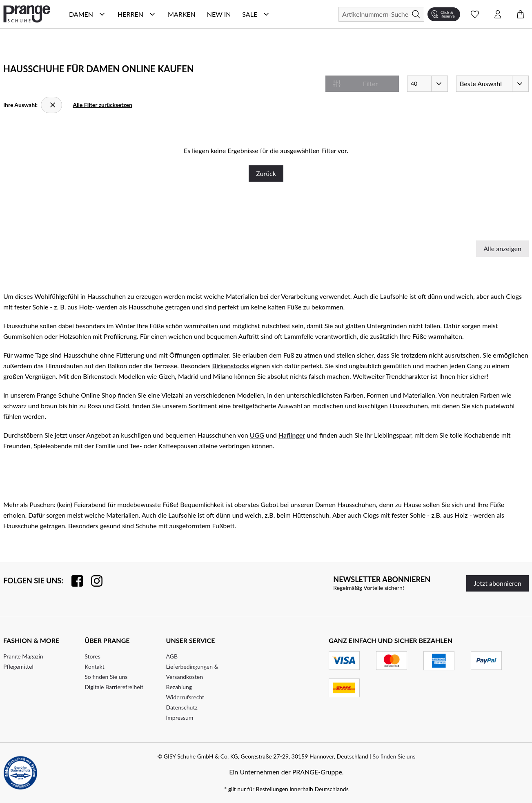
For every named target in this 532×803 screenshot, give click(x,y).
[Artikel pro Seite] (427, 84)
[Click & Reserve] (444, 14)
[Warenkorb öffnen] (521, 14)
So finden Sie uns (106, 677)
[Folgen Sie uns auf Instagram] (93, 581)
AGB (172, 656)
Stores (92, 656)
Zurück (266, 173)
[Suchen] (381, 14)
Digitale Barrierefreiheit (114, 687)
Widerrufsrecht (185, 697)
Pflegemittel (18, 666)
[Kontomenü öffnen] (498, 14)
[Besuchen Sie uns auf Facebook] (73, 581)
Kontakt (95, 666)
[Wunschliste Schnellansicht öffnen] (475, 14)
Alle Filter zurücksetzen (102, 105)
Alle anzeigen (502, 248)
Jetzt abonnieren (497, 583)
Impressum (180, 717)
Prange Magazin (23, 656)
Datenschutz (182, 707)
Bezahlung (179, 687)
